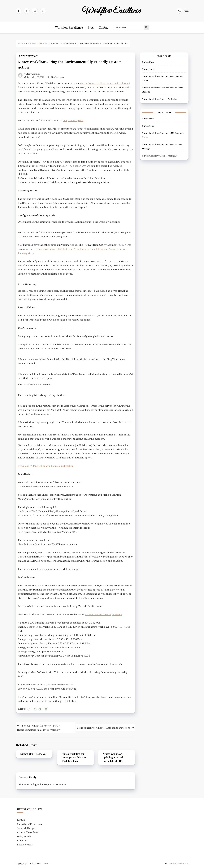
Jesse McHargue (26, 829)
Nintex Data (148, 62)
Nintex (21, 820)
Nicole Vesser (25, 845)
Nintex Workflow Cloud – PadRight (159, 99)
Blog (91, 28)
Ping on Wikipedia (73, 121)
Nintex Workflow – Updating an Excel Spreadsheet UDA (113, 758)
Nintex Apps (148, 70)
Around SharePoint (28, 833)
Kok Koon (23, 841)
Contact (104, 28)
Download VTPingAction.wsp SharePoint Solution (46, 466)
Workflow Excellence (112, 11)
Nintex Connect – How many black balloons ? (105, 84)
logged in (38, 785)
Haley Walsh (24, 837)
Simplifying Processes (29, 824)
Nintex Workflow (28, 57)
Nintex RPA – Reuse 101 (33, 754)
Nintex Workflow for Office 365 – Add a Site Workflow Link (74, 758)
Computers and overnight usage (104, 615)
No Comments (58, 78)
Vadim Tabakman (32, 74)
